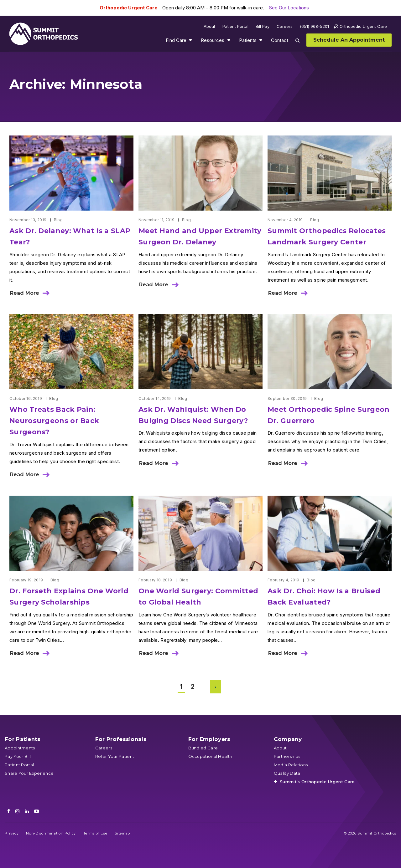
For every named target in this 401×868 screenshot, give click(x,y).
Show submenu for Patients (261, 42)
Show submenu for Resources (229, 42)
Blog (58, 220)
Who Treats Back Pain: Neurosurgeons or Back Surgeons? (54, 421)
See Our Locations (289, 8)
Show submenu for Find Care (191, 42)
